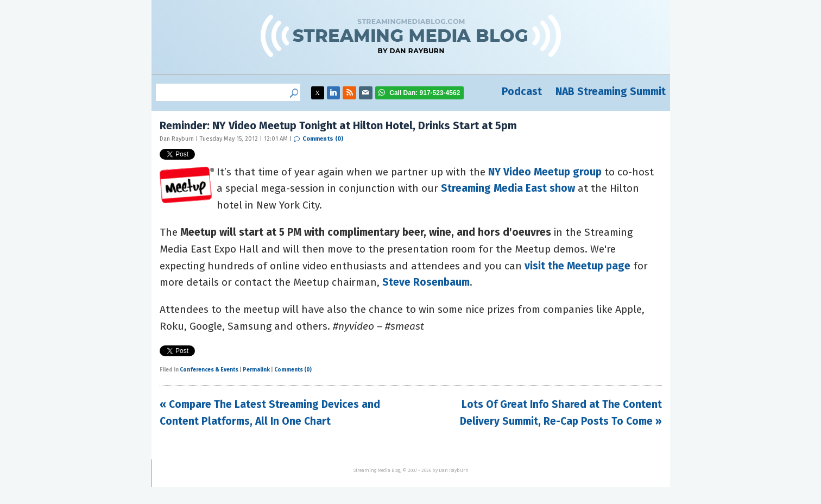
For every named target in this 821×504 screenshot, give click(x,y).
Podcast (522, 92)
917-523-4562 (425, 93)
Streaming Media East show (508, 188)
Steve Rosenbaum (426, 282)
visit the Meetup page (577, 266)
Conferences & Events (209, 370)
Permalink (256, 370)
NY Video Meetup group (545, 172)
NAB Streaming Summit (611, 92)
